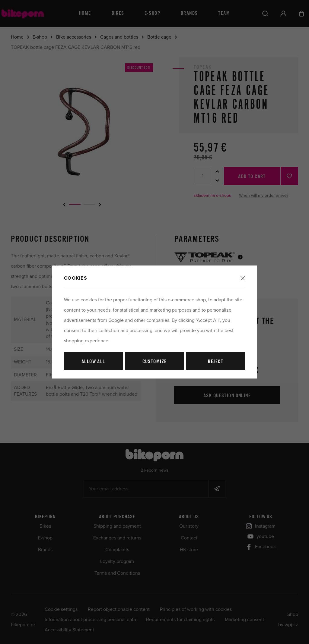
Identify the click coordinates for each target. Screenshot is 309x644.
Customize (155, 362)
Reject (216, 362)
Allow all (93, 362)
